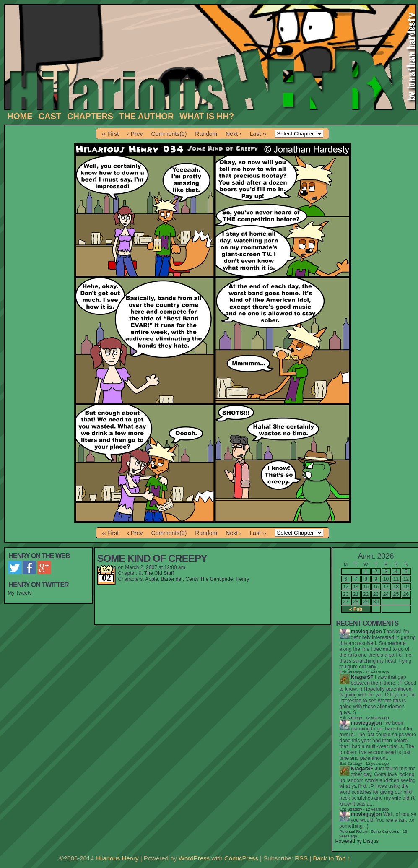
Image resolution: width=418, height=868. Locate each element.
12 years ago (377, 718)
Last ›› (258, 134)
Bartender (172, 579)
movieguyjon (366, 632)
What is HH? (207, 116)
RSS (301, 858)
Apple (152, 579)
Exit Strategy (351, 672)
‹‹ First (110, 134)
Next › (233, 134)
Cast (50, 116)
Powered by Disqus (357, 841)
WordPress (194, 858)
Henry (242, 579)
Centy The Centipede (209, 579)
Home (20, 116)
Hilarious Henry (117, 858)
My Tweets (20, 593)
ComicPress (241, 858)
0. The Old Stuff (156, 573)
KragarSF (362, 677)
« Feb (356, 609)
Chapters (90, 116)
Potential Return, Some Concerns (370, 831)
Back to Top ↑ (332, 858)
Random (206, 134)
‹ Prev (135, 134)
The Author (146, 116)
